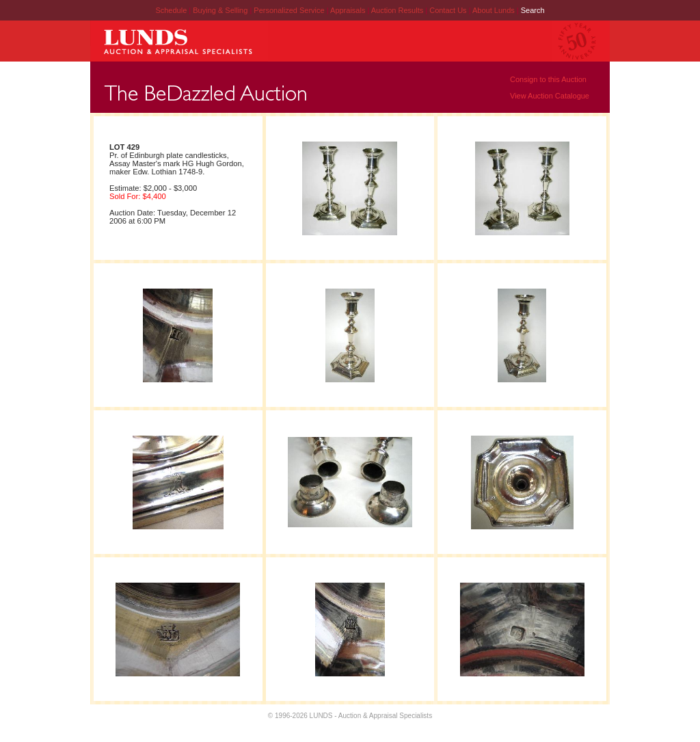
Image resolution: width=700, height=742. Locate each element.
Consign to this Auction (548, 79)
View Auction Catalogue (550, 96)
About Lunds (495, 10)
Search (533, 10)
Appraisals (349, 10)
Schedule (171, 10)
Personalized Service (290, 10)
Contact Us (448, 10)
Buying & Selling (221, 10)
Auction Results (398, 10)
